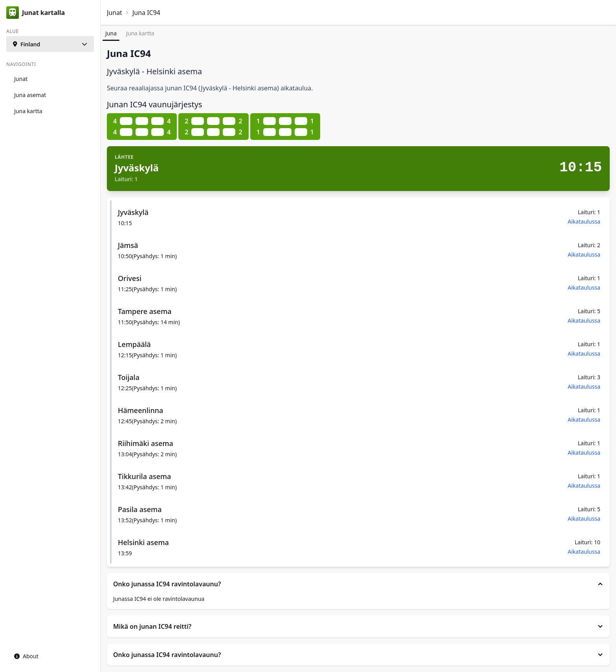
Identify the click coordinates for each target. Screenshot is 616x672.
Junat (115, 13)
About (26, 656)
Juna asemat (30, 95)
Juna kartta (140, 33)
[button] (50, 44)
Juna (111, 33)
